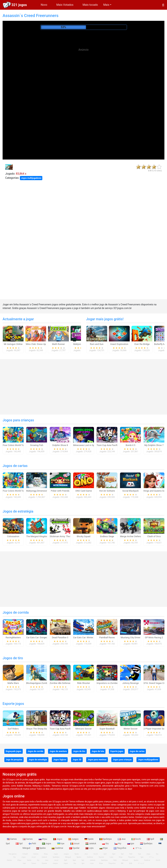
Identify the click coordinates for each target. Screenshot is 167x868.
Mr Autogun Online (13, 344)
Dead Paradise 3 (60, 637)
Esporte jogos (13, 704)
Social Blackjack (131, 491)
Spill (151, 839)
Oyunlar (75, 848)
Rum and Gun (97, 344)
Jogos (58, 839)
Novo (44, 5)
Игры (43, 839)
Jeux (122, 839)
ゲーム (137, 848)
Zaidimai (58, 848)
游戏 (131, 863)
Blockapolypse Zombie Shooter (42, 683)
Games (12, 839)
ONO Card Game (83, 491)
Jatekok (91, 844)
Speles (41, 848)
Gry (106, 844)
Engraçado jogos (14, 751)
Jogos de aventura (58, 751)
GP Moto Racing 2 (154, 637)
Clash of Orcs (154, 536)
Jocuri (75, 844)
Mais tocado (90, 5)
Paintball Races (107, 637)
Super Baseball (107, 729)
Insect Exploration (119, 344)
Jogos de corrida (16, 612)
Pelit (33, 844)
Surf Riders (13, 729)
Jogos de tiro (13, 658)
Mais (106, 5)
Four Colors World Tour (14, 445)
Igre (131, 844)
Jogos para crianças (18, 420)
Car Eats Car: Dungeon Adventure (43, 637)
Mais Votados (65, 5)
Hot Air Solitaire (107, 491)
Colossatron (13, 536)
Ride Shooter (84, 683)
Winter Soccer (130, 729)
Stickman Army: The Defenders (65, 536)
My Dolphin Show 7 (154, 445)
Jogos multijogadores (31, 178)
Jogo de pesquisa (14, 760)
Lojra (90, 848)
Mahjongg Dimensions (37, 491)
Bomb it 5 (130, 445)
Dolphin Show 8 (60, 445)
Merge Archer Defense (131, 536)
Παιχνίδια (120, 848)
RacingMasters (13, 637)
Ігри (61, 844)
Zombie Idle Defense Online (63, 683)
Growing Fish (37, 445)
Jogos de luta (98, 751)
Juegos (74, 839)
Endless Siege (107, 536)
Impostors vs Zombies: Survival (112, 683)
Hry (118, 844)
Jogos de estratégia (18, 511)
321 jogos (19, 5)
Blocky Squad (84, 536)
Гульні (34, 863)
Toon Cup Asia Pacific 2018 (110, 445)
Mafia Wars (13, 683)
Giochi (136, 839)
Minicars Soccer (83, 729)
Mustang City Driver (130, 637)
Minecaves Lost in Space (86, 445)
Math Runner (58, 344)
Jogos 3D (77, 760)
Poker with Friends (60, 491)
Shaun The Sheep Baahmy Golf (42, 729)
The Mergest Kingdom (37, 536)
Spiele (89, 839)
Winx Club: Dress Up (36, 344)
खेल (122, 863)
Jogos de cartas (15, 466)
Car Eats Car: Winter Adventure (89, 637)
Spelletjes (106, 839)
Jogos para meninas (97, 760)
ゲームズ (141, 863)
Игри (104, 848)
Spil (19, 844)
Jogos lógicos (60, 760)
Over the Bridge (142, 344)
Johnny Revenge (130, 683)
